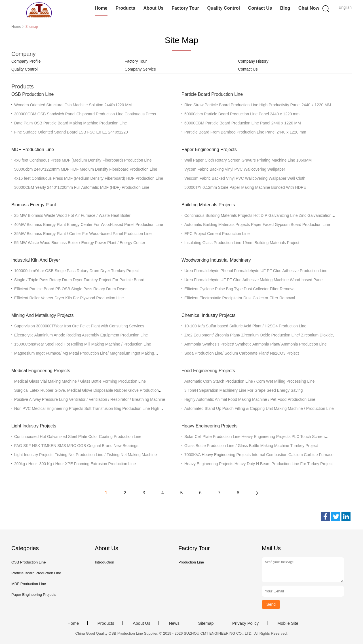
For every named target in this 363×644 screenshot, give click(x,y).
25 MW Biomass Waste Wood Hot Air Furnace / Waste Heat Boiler (72, 215)
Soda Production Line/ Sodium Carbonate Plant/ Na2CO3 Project (242, 353)
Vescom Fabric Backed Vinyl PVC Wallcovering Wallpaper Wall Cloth (245, 178)
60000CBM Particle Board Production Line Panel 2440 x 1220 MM (243, 123)
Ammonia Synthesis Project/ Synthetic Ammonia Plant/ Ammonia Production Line (256, 344)
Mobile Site (288, 623)
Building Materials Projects (208, 205)
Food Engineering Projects (208, 371)
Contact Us (260, 8)
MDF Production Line (33, 150)
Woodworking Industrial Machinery (216, 260)
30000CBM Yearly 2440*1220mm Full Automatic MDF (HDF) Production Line (82, 187)
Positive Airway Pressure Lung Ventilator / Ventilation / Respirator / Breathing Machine (90, 399)
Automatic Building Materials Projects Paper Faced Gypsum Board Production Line (257, 224)
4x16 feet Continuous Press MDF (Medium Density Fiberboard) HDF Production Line (89, 178)
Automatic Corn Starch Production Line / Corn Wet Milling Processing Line (250, 381)
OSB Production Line (32, 94)
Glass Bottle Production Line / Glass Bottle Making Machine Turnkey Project (251, 446)
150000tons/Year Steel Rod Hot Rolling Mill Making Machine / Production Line (83, 344)
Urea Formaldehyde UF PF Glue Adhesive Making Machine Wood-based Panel (254, 280)
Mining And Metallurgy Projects (43, 315)
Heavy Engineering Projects (209, 426)
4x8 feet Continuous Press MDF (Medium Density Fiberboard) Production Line (83, 160)
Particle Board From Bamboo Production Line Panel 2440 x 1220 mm (245, 132)
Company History (253, 61)
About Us (153, 8)
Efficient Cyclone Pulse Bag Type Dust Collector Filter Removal (240, 289)
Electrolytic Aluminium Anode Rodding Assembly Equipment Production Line (81, 335)
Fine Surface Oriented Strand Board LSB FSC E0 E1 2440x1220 (71, 132)
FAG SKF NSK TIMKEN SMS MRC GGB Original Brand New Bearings (76, 446)
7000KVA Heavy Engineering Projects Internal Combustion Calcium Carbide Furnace (259, 455)
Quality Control (223, 8)
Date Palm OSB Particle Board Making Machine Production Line (71, 123)
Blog (285, 8)
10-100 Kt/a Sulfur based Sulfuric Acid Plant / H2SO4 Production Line (245, 326)
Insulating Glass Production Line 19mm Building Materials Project (242, 243)
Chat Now (309, 8)
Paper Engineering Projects (209, 150)
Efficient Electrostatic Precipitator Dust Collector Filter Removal (240, 298)
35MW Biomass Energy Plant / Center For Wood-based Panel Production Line (83, 234)
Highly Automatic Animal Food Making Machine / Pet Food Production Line (250, 399)
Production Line (191, 562)
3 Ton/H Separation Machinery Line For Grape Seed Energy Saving (244, 390)
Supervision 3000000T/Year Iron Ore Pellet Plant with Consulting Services (79, 326)
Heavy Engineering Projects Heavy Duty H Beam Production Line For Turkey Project (258, 464)
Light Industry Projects (34, 426)
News (174, 623)
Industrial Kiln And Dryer (36, 260)
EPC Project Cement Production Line (217, 234)
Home (101, 8)
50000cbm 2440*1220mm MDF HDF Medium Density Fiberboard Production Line (86, 169)
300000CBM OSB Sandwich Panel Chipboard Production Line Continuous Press (85, 114)
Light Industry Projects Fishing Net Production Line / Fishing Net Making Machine (86, 455)
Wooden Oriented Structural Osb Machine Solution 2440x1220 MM (73, 105)
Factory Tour (185, 8)
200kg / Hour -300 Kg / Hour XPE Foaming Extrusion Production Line (75, 464)
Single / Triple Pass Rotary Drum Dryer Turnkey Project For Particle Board (79, 280)
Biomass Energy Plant (34, 205)
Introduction (104, 562)
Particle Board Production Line (212, 94)
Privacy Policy (245, 623)
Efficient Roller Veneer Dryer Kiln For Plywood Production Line (69, 298)
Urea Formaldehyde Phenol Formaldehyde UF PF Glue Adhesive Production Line (256, 271)
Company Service (141, 69)
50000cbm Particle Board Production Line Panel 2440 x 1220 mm (242, 114)
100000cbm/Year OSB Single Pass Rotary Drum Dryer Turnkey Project (76, 271)
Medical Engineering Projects (41, 371)
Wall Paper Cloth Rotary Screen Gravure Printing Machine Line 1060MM (248, 160)
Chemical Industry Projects (208, 315)
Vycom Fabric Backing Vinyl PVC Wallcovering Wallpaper (235, 169)
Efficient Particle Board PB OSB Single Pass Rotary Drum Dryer (70, 289)
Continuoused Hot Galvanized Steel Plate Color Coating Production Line (78, 437)
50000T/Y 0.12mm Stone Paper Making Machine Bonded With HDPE (245, 187)
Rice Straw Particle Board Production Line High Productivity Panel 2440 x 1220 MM (258, 105)
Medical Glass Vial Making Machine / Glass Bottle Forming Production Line (80, 381)
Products (125, 8)
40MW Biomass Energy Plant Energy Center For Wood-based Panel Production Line (89, 224)
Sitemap (206, 623)
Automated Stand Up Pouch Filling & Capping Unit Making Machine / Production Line (259, 408)
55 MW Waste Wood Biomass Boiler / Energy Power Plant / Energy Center (80, 243)
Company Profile (26, 61)
